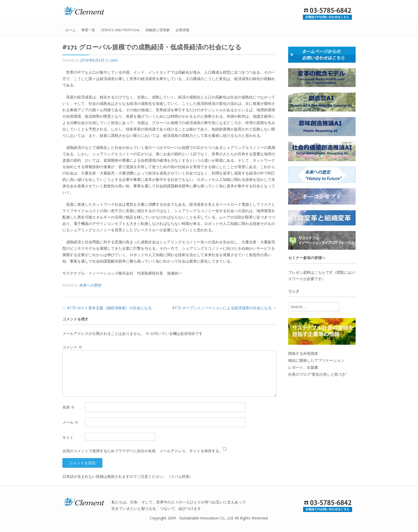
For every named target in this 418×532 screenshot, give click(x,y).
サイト (68, 437)
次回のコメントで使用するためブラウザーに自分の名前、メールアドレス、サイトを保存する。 (143, 451)
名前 (69, 407)
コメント (72, 347)
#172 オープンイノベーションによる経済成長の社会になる (224, 308)
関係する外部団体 (303, 353)
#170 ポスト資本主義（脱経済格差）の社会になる (107, 308)
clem (114, 60)
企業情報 (182, 30)
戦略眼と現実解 (158, 30)
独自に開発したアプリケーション (316, 360)
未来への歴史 (90, 285)
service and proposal (120, 30)
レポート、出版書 (303, 367)
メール (70, 422)
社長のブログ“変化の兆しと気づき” (317, 374)
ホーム (71, 30)
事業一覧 (88, 30)
